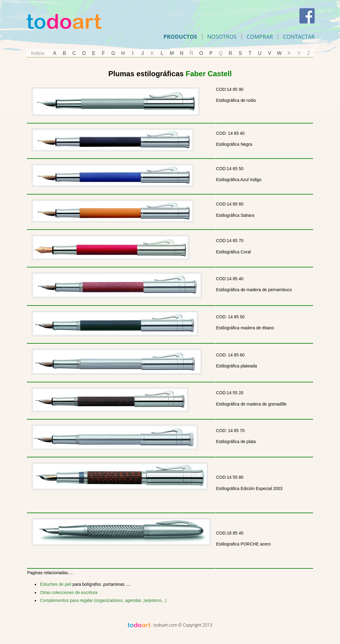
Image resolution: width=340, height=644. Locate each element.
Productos (180, 37)
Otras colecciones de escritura (69, 592)
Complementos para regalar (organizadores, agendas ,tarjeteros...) (103, 600)
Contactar (299, 37)
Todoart (64, 21)
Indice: (38, 53)
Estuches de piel (56, 584)
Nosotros (222, 37)
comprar (260, 37)
